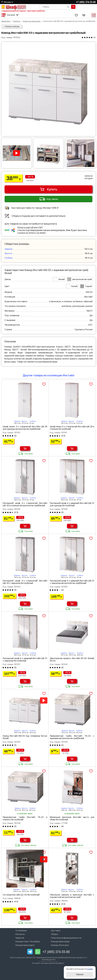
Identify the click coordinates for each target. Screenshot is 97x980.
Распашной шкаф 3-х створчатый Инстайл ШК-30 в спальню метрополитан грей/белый (25, 504)
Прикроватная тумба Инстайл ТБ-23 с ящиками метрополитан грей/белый (72, 737)
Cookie (90, 969)
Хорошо (80, 974)
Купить (49, 189)
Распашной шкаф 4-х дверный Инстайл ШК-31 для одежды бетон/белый (72, 504)
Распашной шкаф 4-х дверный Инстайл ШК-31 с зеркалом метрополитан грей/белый (72, 582)
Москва (7, 2)
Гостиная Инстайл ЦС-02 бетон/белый (21, 895)
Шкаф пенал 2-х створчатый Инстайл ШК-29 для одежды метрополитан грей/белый (25, 428)
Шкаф (13, 7)
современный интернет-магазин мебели (23, 11)
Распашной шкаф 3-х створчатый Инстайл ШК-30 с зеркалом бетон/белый (25, 582)
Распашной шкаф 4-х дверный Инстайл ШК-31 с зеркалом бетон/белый (25, 660)
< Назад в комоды (12, 26)
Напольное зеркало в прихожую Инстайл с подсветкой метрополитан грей (72, 896)
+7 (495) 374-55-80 (86, 2)
